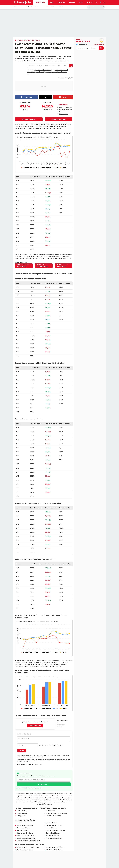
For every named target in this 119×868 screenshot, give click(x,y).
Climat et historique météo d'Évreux (28, 841)
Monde (54, 7)
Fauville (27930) (22, 813)
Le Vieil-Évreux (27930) (53, 816)
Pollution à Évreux (22, 830)
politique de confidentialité (36, 764)
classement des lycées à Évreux (52, 57)
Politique (18, 7)
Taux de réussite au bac (65, 108)
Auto (81, 2)
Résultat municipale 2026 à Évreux (28, 847)
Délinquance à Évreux (24, 828)
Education (45, 7)
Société (26, 7)
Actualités (40, 2)
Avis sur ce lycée (63, 114)
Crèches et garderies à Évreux (55, 830)
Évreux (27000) (22, 811)
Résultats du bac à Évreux (25, 850)
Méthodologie (47, 110)
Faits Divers (35, 7)
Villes (61, 7)
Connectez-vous (58, 745)
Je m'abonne (42, 784)
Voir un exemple (99, 44)
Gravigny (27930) (22, 816)
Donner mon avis (35, 726)
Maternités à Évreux (52, 836)
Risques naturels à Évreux (25, 833)
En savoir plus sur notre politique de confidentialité (29, 788)
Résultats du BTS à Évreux (54, 850)
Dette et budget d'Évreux (54, 825)
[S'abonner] (90, 48)
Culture (62, 2)
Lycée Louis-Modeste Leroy (43, 70)
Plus (90, 2)
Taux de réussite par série (66, 110)
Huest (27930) (51, 811)
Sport (52, 2)
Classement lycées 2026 (26, 40)
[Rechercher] (96, 7)
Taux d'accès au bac (65, 112)
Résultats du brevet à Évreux (55, 847)
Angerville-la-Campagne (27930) (56, 813)
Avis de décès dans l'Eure (25, 825)
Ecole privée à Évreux (53, 833)
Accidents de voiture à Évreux (26, 838)
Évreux (38, 40)
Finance (72, 2)
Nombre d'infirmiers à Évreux (26, 836)
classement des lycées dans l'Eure (26, 128)
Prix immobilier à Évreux (54, 838)
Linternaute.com (82, 44)
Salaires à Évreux (51, 823)
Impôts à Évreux (51, 828)
